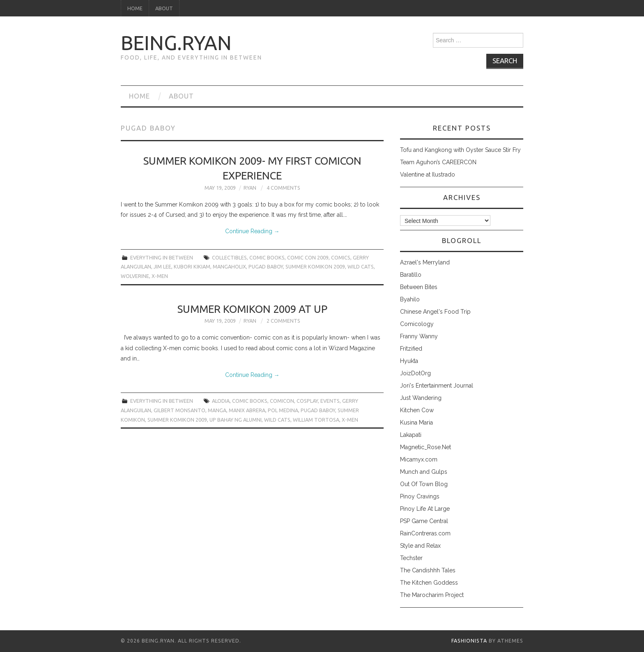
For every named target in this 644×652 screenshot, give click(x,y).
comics (341, 257)
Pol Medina (283, 410)
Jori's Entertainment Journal (437, 386)
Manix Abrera (247, 410)
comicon (282, 401)
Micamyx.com (419, 459)
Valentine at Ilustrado (428, 174)
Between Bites (419, 287)
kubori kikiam (192, 266)
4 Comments (283, 188)
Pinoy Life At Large (425, 509)
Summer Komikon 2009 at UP (252, 309)
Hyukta (409, 361)
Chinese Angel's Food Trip (435, 312)
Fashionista (469, 641)
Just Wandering (421, 398)
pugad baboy (266, 266)
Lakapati (411, 435)
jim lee (162, 266)
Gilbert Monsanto (179, 410)
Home (135, 8)
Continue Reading (252, 231)
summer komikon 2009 (315, 266)
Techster (411, 558)
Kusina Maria (416, 422)
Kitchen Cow (417, 410)
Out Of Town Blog (424, 484)
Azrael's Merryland (425, 262)
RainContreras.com (425, 533)
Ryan (250, 188)
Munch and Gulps (424, 472)
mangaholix (229, 266)
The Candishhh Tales (428, 570)
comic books (267, 257)
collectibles (229, 257)
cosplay (307, 401)
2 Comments (283, 321)
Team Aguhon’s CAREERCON (438, 162)
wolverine (135, 276)
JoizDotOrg (415, 373)
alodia (221, 401)
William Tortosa (316, 420)
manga (217, 410)
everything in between (162, 257)
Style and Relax (420, 546)
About (164, 8)
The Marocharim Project (432, 595)
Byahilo (410, 299)
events (330, 401)
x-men (160, 276)
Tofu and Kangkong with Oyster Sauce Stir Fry (460, 150)
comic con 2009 (308, 257)
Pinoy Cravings (420, 496)
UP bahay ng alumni (236, 420)
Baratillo (411, 275)
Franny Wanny (419, 336)
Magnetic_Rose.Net (425, 447)
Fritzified (411, 349)
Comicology (417, 324)
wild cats (361, 266)
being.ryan (176, 43)
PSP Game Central (424, 521)
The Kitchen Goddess (429, 583)
